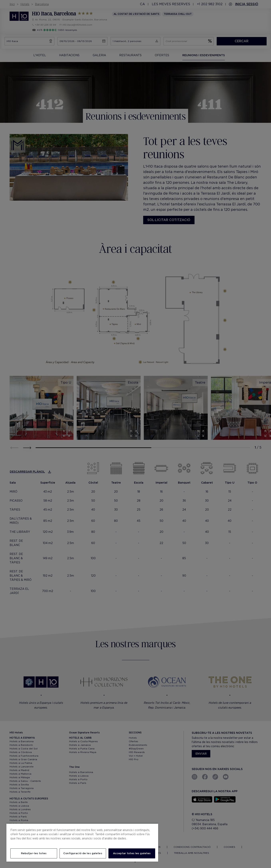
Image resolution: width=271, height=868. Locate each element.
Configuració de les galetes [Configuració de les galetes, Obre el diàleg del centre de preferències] (83, 853)
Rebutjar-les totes (34, 853)
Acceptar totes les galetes (132, 853)
